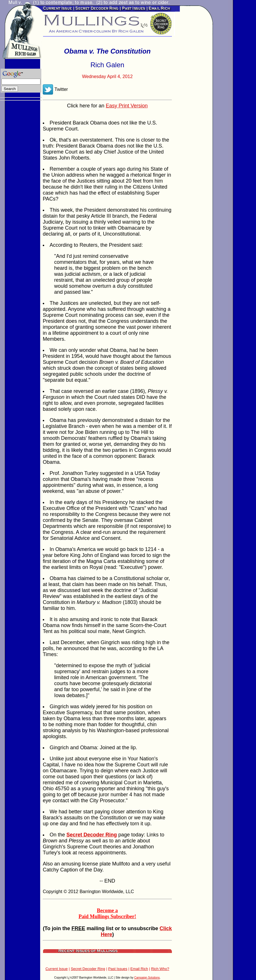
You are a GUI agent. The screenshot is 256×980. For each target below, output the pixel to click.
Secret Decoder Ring (88, 969)
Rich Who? (160, 969)
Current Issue (56, 969)
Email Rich (139, 969)
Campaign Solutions (147, 978)
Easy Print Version (127, 106)
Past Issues (118, 969)
